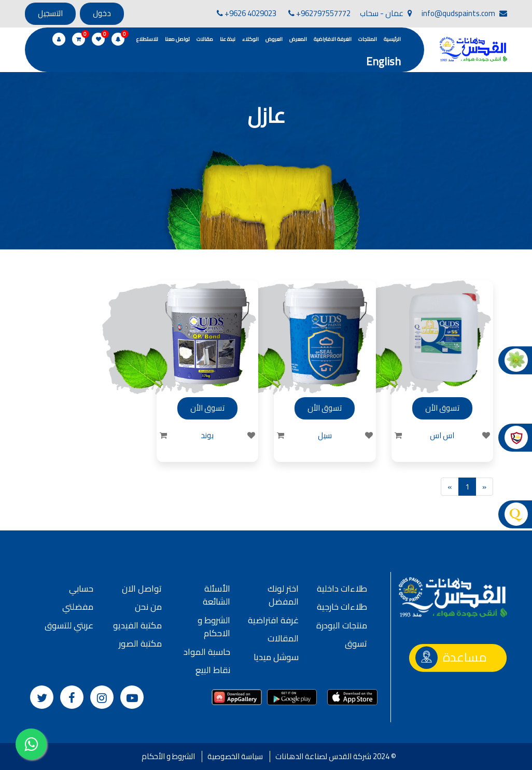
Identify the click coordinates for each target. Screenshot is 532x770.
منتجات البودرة (342, 625)
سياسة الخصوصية (235, 756)
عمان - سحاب (386, 13)
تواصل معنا (177, 39)
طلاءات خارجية (342, 607)
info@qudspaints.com (464, 13)
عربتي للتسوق (69, 625)
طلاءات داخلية (342, 589)
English (383, 61)
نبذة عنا (228, 39)
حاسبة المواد (207, 652)
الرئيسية (392, 39)
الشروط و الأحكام (168, 756)
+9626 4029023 (247, 13)
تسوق (356, 643)
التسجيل (50, 13)
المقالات (283, 638)
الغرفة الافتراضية (333, 39)
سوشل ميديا (276, 657)
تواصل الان (142, 589)
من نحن (148, 607)
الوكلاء (250, 39)
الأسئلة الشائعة (216, 595)
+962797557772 (319, 13)
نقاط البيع (213, 670)
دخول (102, 13)
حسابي (81, 589)
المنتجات (368, 39)
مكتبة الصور (140, 643)
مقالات (205, 39)
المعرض (298, 39)
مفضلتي (78, 607)
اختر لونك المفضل (283, 595)
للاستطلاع (147, 39)
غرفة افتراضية (273, 620)
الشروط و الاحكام (214, 627)
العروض (274, 39)
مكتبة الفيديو (137, 625)
